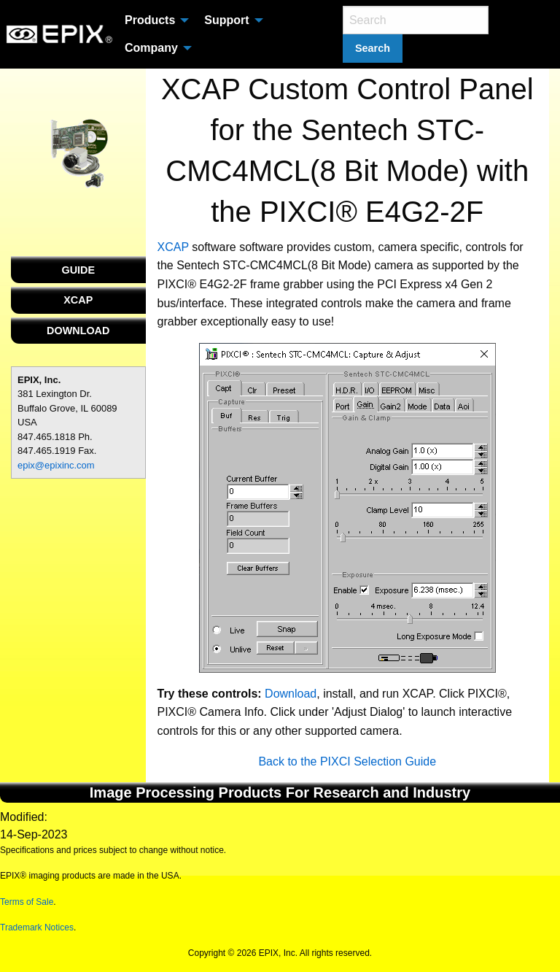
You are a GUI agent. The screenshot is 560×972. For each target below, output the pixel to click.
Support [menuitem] (226, 20)
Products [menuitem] (150, 20)
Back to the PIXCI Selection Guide (347, 761)
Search (373, 48)
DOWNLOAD (78, 331)
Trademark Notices (37, 927)
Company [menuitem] (151, 48)
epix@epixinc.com (56, 465)
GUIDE (78, 270)
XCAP (78, 300)
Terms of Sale (27, 902)
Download (291, 694)
